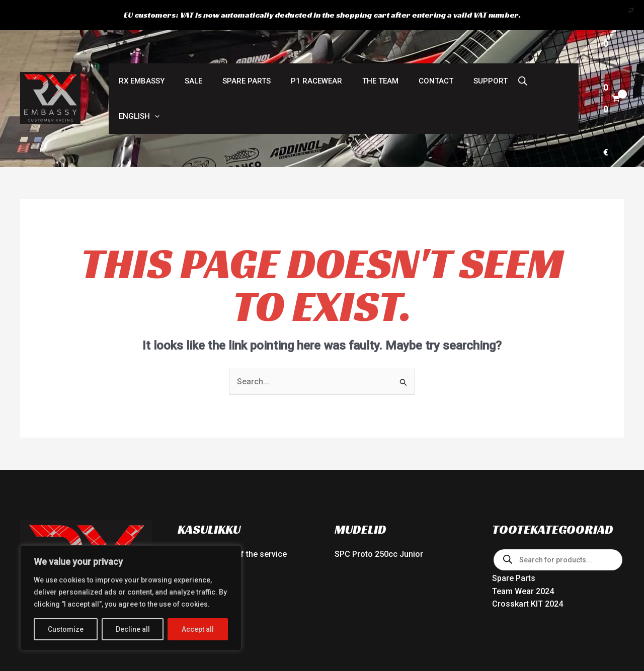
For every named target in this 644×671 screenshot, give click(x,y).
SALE (186, 44)
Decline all (133, 629)
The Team (358, 44)
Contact (408, 44)
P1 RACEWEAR (299, 44)
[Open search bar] (488, 44)
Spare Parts (234, 44)
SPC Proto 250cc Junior (379, 466)
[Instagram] (619, 637)
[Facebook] (599, 637)
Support (458, 44)
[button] (520, 44)
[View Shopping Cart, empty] (602, 44)
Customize (66, 629)
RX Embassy (139, 44)
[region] (131, 598)
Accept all (198, 629)
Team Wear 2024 (523, 502)
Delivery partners (209, 491)
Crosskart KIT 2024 (528, 515)
